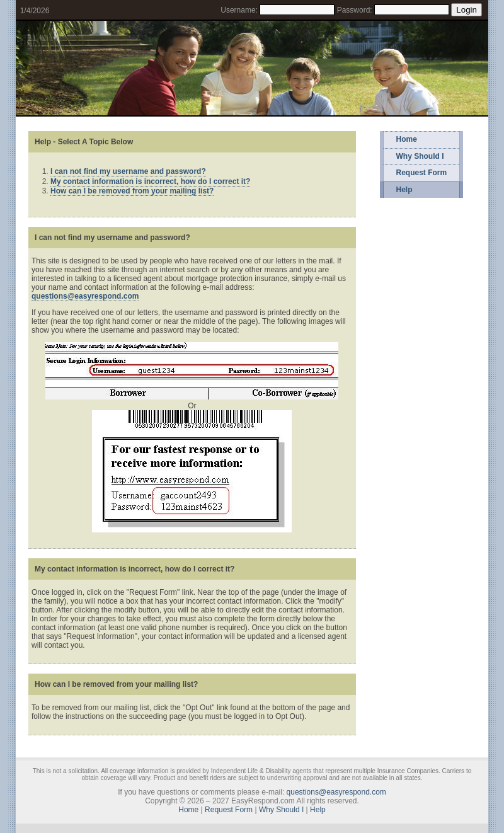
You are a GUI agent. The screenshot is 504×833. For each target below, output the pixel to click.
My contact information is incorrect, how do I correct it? (150, 181)
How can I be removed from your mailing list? (132, 191)
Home (407, 139)
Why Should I (420, 156)
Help (404, 190)
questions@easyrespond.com (85, 296)
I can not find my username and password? (128, 171)
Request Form (422, 173)
